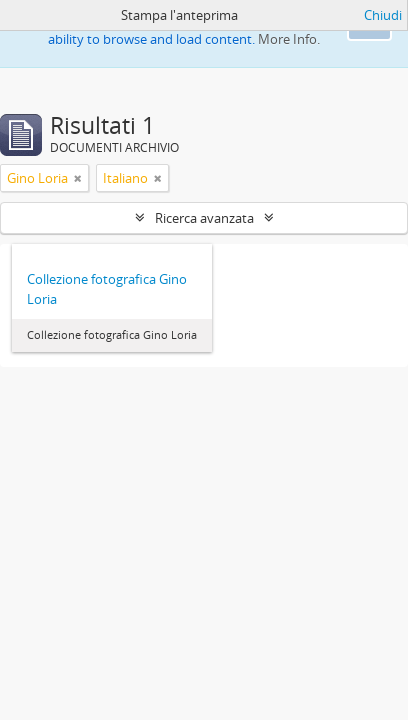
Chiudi (383, 15)
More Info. (289, 39)
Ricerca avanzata (204, 218)
